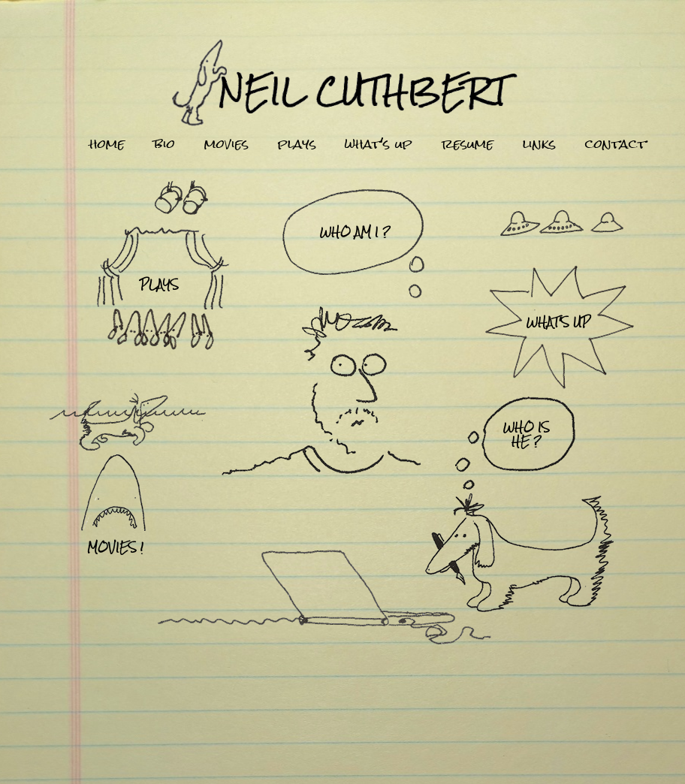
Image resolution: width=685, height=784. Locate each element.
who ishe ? (527, 434)
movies (226, 144)
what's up (379, 144)
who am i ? (355, 232)
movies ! (115, 547)
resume (468, 144)
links (539, 144)
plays (297, 144)
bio (164, 144)
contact (616, 144)
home (107, 144)
